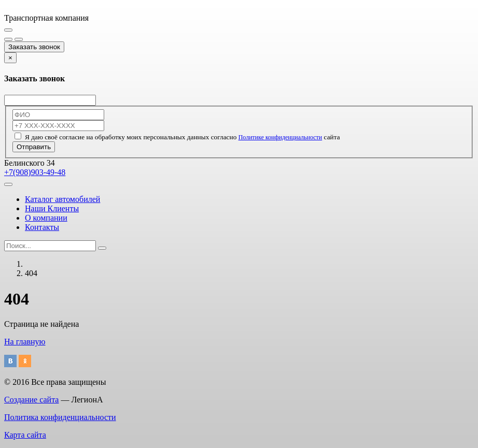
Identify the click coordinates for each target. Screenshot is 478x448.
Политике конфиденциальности (280, 137)
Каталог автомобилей (62, 199)
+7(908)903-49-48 (35, 172)
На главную (25, 342)
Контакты (42, 227)
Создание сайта (31, 400)
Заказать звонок (34, 47)
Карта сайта (25, 435)
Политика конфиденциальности (60, 417)
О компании (46, 218)
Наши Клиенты (52, 208)
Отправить (34, 147)
